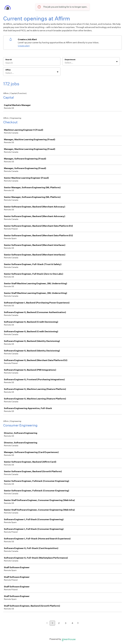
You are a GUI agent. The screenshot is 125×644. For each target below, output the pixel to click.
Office (8, 70)
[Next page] (78, 623)
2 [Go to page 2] (59, 623)
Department (70, 60)
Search (9, 60)
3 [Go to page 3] (66, 623)
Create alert (24, 46)
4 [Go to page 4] (72, 623)
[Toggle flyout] (117, 62)
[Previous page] (47, 623)
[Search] (32, 63)
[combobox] (65, 63)
